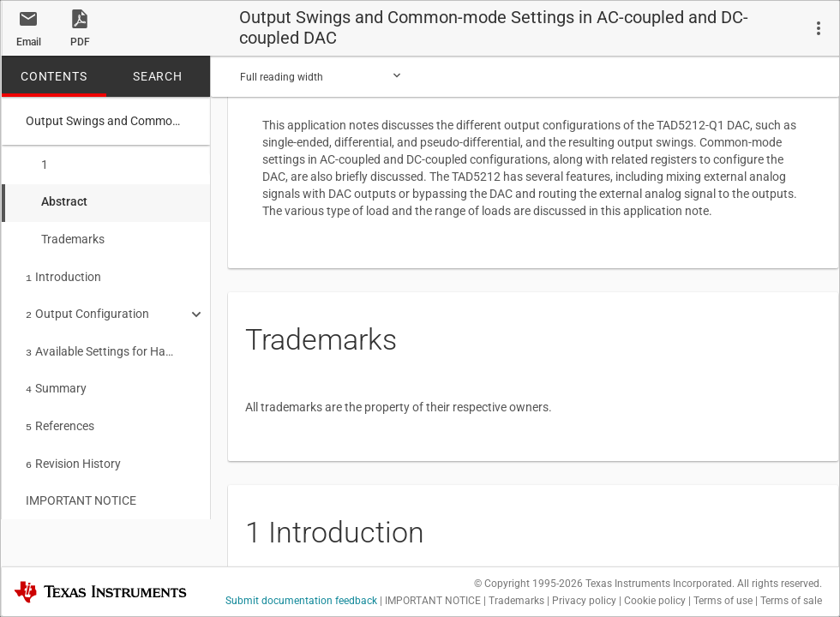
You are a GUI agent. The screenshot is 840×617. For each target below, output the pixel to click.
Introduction (63, 272)
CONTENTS (54, 76)
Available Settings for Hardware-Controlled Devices (100, 343)
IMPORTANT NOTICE (81, 485)
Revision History (73, 450)
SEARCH (158, 76)
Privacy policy (584, 601)
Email (29, 42)
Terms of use (723, 601)
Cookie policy (655, 601)
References (60, 414)
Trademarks (65, 236)
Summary (56, 378)
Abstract (57, 200)
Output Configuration (87, 307)
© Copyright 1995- (528, 584)
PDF (80, 42)
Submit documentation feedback (301, 601)
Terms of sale (791, 601)
